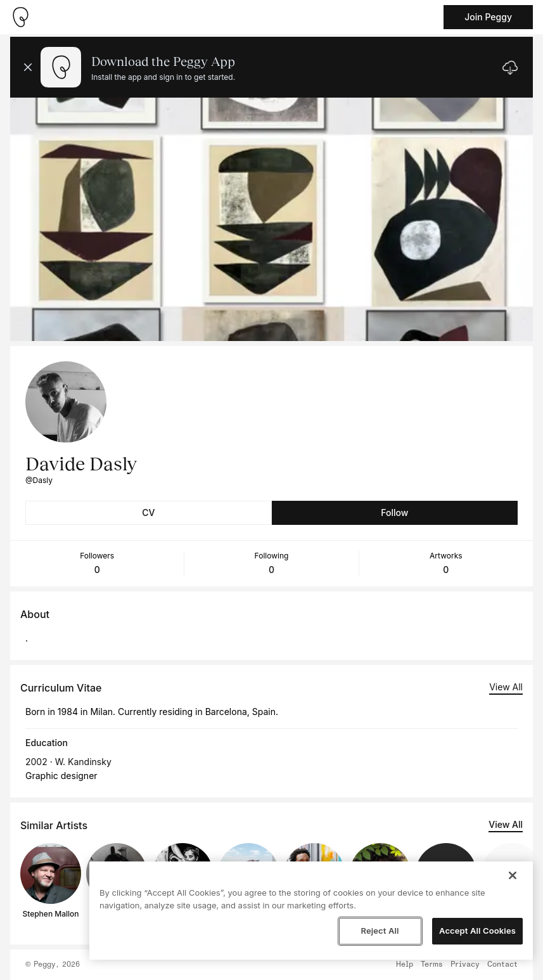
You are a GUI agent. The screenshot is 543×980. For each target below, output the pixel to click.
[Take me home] (20, 17)
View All (506, 687)
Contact (502, 965)
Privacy (465, 965)
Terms (432, 965)
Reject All (380, 931)
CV (148, 513)
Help (405, 965)
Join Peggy (488, 17)
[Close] (513, 875)
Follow (394, 513)
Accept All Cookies (477, 931)
